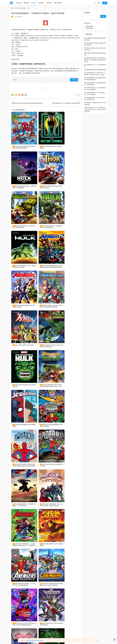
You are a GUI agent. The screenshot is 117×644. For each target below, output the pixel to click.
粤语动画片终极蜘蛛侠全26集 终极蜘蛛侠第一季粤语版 (22, 547)
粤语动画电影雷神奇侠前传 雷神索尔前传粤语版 (22, 187)
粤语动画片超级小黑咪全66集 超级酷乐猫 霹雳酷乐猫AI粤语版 (27, 103)
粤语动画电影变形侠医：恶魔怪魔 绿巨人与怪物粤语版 (68, 147)
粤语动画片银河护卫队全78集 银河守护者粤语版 (45, 467)
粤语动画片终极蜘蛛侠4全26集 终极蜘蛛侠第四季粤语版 (22, 507)
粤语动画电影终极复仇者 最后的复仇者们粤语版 (68, 227)
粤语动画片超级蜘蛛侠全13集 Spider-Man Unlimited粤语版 (45, 547)
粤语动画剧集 (16, 114)
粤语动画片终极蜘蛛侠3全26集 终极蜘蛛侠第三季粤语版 (45, 507)
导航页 (49, 3)
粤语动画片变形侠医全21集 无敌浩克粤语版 (22, 307)
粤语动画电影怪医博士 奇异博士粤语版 (45, 147)
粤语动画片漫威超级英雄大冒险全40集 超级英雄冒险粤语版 (22, 147)
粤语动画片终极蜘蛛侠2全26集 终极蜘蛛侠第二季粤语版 (69, 507)
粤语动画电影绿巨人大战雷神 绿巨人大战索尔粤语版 (45, 187)
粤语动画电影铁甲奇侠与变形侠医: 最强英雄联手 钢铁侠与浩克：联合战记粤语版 (45, 307)
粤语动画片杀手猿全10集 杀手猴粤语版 (68, 467)
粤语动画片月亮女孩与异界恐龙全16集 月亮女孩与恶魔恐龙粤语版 (22, 467)
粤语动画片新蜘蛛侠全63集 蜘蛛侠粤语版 (69, 307)
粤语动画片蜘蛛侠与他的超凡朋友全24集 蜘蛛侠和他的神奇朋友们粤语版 (45, 347)
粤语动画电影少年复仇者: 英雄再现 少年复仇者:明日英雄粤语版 (22, 267)
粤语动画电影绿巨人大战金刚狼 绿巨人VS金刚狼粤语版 (68, 187)
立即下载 (74, 80)
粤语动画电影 (19, 17)
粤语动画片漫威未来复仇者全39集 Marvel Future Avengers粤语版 (69, 427)
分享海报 (77, 95)
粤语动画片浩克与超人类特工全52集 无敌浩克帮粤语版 (68, 267)
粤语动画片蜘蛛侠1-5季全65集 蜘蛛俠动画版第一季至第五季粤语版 (45, 627)
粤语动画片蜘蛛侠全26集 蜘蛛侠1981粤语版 (68, 347)
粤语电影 (34, 3)
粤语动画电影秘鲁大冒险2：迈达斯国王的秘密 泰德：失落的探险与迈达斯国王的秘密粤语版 (95, 60)
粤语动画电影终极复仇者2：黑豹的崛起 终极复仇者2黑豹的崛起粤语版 (45, 227)
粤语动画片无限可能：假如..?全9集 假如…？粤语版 (45, 587)
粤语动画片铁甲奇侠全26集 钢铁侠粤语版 (22, 427)
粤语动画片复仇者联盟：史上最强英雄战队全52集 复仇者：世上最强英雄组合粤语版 (69, 387)
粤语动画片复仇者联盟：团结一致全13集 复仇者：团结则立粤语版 (45, 387)
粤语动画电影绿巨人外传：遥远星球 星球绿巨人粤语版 (22, 227)
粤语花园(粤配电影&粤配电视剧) (35, 640)
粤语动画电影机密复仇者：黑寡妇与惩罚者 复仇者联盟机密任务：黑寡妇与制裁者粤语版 (68, 588)
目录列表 (41, 3)
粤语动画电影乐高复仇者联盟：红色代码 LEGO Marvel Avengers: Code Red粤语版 (22, 588)
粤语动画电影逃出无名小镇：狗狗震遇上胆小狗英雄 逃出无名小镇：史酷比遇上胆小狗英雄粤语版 (95, 109)
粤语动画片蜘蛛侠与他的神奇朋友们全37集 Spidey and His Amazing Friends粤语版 (69, 547)
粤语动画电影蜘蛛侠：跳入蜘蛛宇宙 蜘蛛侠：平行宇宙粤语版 (22, 387)
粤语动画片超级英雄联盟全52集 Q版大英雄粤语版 (22, 347)
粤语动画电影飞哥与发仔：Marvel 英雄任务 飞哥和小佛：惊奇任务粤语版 (21, 627)
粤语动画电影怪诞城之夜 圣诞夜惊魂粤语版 (95, 70)
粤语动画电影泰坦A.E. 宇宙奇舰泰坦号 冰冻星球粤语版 (66, 103)
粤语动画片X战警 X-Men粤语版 (45, 267)
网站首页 (19, 3)
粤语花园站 (58, 3)
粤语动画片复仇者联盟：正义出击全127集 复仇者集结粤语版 (45, 427)
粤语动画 (26, 3)
